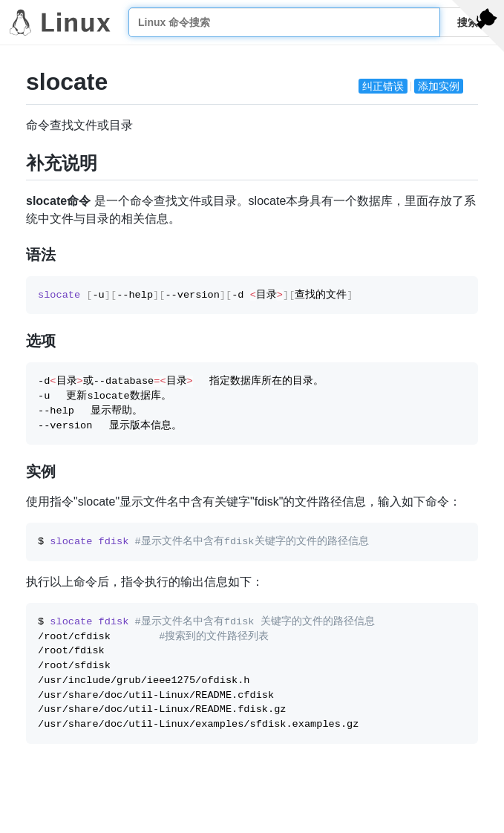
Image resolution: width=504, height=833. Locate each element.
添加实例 (439, 86)
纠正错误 (383, 86)
